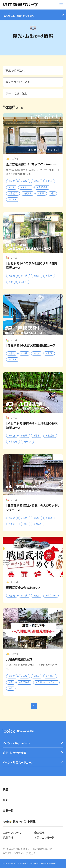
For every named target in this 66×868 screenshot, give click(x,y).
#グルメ (13, 199)
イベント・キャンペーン (16, 743)
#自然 (37, 181)
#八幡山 (50, 676)
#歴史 (12, 181)
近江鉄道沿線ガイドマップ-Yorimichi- (31, 164)
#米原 (41, 193)
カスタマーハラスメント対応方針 (19, 853)
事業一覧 (8, 811)
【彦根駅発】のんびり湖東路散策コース (31, 345)
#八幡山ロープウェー (46, 682)
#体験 (24, 181)
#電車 (49, 181)
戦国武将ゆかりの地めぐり (23, 587)
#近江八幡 (42, 187)
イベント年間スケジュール (18, 762)
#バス (12, 187)
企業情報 (40, 832)
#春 (11, 682)
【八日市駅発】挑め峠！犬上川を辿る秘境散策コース (32, 425)
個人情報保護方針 (42, 849)
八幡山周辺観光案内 (19, 659)
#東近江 (13, 193)
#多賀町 (28, 193)
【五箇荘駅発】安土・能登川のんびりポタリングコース (33, 508)
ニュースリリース (12, 832)
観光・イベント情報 (18, 731)
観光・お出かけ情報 (14, 753)
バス (5, 800)
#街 (53, 193)
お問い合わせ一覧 (44, 837)
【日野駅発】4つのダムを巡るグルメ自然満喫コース (32, 265)
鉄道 (5, 789)
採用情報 (8, 837)
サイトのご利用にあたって (16, 849)
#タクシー (26, 187)
